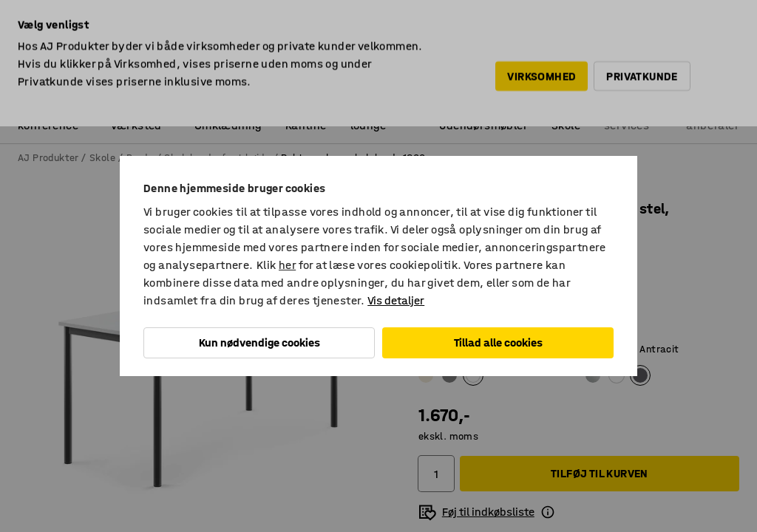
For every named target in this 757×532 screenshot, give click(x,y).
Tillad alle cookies (498, 342)
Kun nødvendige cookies (259, 342)
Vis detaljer (396, 300)
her (287, 265)
